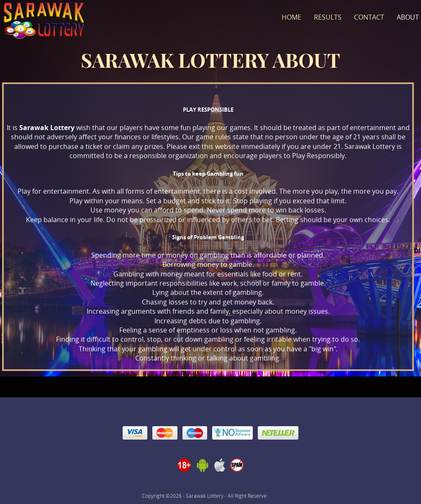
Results (328, 17)
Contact (369, 17)
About (408, 17)
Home (291, 17)
